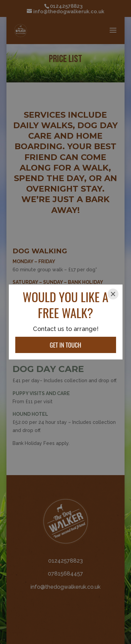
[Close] (113, 294)
